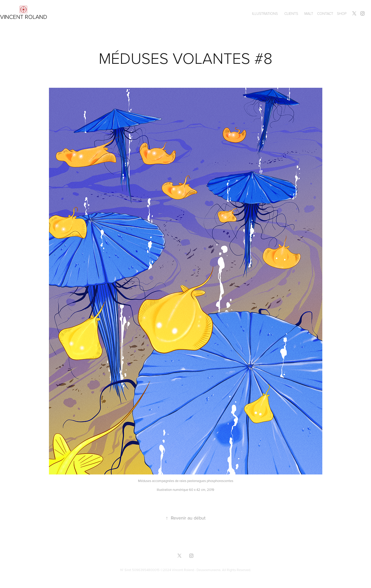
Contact (325, 13)
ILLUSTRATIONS (265, 13)
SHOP (342, 13)
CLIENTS (291, 13)
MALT (309, 13)
